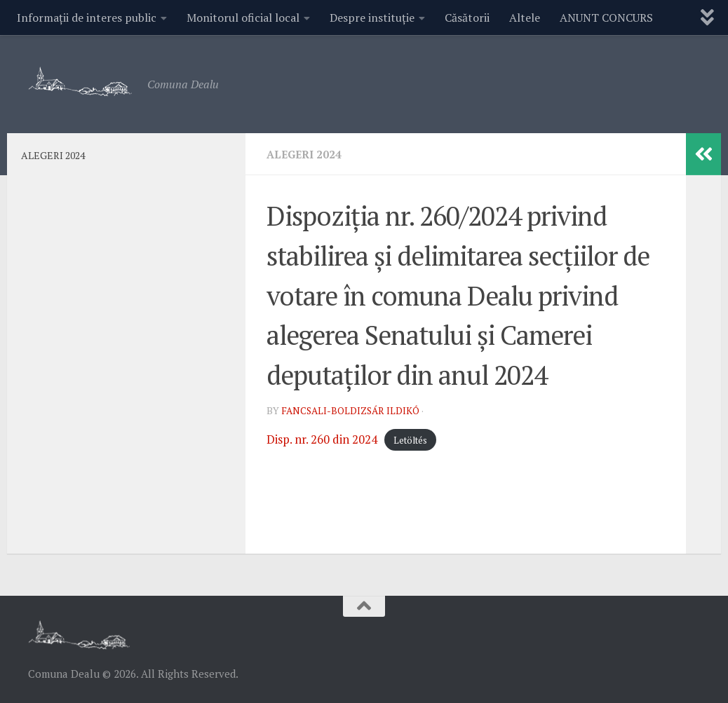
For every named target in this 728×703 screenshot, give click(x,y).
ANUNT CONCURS (606, 18)
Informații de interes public (87, 18)
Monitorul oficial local (243, 18)
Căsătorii (467, 18)
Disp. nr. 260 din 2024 (327, 439)
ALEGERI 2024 (306, 154)
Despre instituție (372, 18)
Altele (525, 18)
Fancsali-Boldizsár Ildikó (352, 410)
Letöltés (421, 440)
